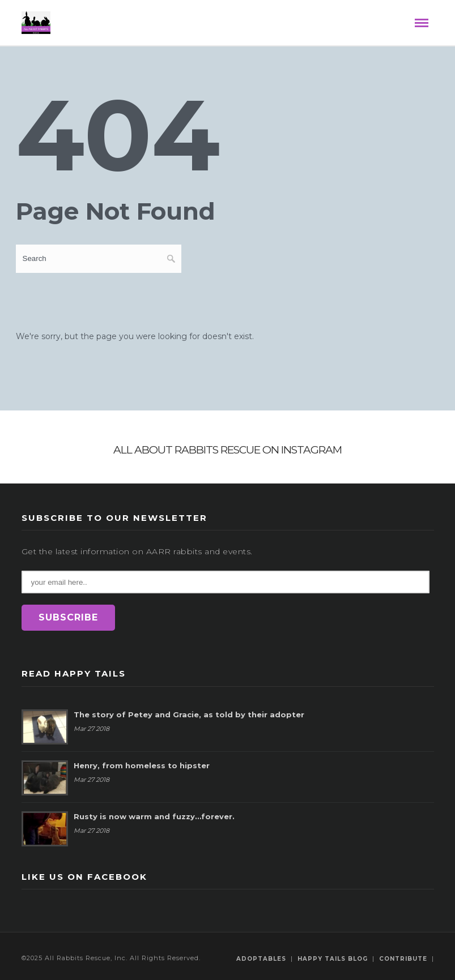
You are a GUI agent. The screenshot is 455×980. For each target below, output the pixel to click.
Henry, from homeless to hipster (142, 765)
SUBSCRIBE (68, 617)
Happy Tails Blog (333, 959)
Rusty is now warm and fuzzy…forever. (154, 816)
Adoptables (261, 959)
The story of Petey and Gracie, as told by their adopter (189, 714)
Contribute (403, 959)
